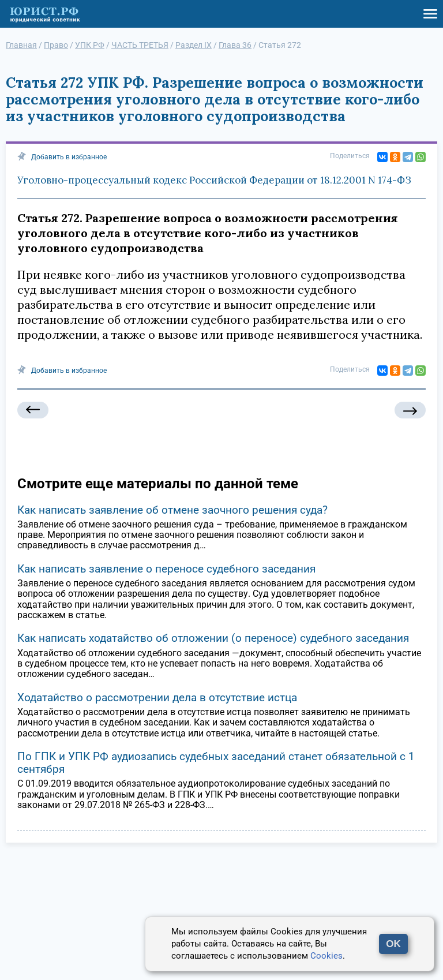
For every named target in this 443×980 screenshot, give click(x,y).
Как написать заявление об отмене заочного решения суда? (172, 510)
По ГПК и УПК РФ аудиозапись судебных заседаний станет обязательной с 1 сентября (216, 763)
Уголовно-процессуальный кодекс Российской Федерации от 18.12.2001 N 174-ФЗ (214, 180)
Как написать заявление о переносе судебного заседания (166, 569)
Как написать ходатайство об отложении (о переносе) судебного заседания (213, 638)
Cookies (326, 956)
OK (393, 944)
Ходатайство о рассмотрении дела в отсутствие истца (157, 697)
